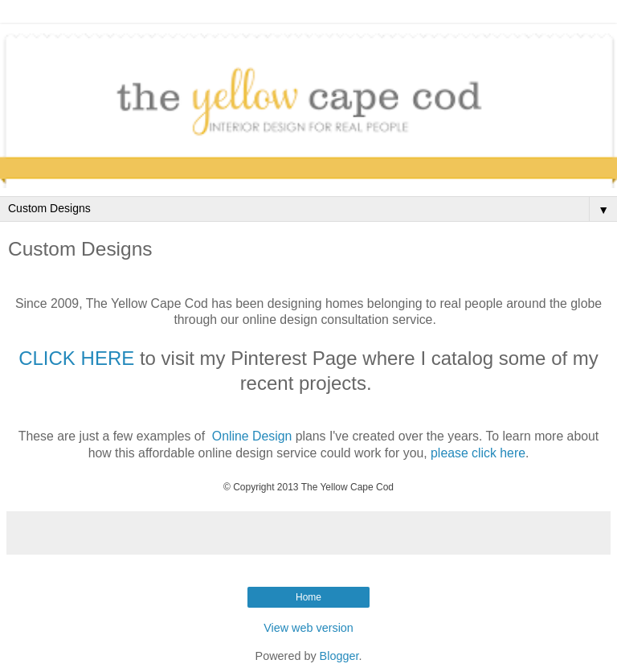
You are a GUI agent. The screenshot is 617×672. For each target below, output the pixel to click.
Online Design (252, 436)
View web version (308, 628)
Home (308, 597)
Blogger (339, 656)
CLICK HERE (76, 358)
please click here (478, 453)
